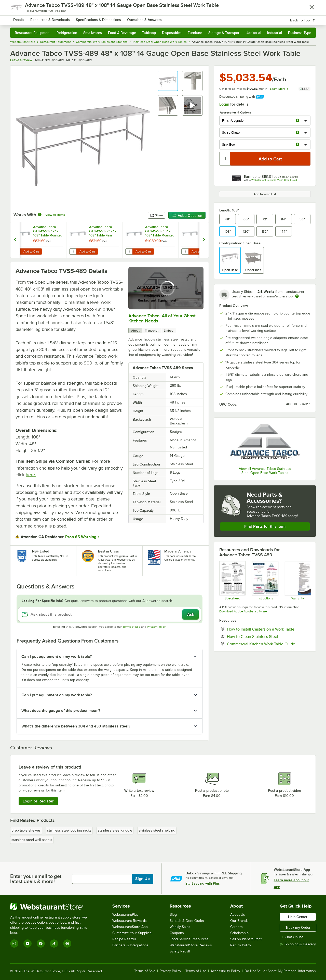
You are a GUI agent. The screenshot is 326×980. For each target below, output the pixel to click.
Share (157, 215)
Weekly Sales (180, 927)
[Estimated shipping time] (297, 296)
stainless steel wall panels (32, 840)
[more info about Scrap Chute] (297, 133)
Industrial (275, 33)
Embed (169, 331)
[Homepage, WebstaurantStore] (53, 18)
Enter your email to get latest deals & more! (36, 879)
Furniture (195, 33)
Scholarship (239, 933)
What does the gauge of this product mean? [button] (61, 711)
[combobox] (156, 18)
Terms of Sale (145, 971)
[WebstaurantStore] (52, 907)
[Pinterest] (67, 944)
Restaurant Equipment (33, 33)
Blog (173, 915)
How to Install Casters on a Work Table (269, 629)
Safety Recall (180, 951)
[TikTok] (54, 944)
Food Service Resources (189, 939)
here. (31, 475)
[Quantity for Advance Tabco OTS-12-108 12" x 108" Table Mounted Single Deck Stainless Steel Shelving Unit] (17, 252)
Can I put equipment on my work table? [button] (57, 657)
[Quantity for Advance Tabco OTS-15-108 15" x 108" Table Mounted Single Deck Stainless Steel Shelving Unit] (129, 252)
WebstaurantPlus (125, 915)
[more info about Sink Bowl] (297, 145)
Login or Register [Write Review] (38, 801)
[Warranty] (298, 581)
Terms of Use (131, 627)
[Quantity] (225, 159)
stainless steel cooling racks (69, 830)
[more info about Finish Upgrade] (297, 121)
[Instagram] (14, 944)
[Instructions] (265, 581)
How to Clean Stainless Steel (268, 636)
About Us (238, 915)
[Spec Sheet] (232, 581)
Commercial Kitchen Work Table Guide (269, 644)
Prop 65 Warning (81, 537)
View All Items (55, 215)
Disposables (172, 33)
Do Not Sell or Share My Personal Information (280, 971)
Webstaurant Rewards (130, 921)
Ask (191, 614)
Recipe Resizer (124, 939)
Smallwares (93, 33)
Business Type (300, 33)
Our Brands (239, 921)
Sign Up (142, 879)
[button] (168, 81)
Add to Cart (31, 252)
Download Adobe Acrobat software (243, 611)
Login (224, 104)
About (135, 331)
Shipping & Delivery (298, 944)
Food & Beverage (122, 33)
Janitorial (254, 33)
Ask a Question (187, 216)
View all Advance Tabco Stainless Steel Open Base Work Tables (265, 471)
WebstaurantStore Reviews (191, 945)
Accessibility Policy (225, 971)
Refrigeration (67, 33)
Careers (236, 927)
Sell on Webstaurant (246, 939)
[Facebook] (41, 944)
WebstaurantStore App (130, 927)
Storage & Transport (224, 33)
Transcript (152, 331)
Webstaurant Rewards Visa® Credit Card (274, 180)
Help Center (298, 917)
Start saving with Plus (203, 883)
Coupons (177, 933)
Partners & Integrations (130, 945)
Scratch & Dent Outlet (187, 921)
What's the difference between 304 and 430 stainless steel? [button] (76, 726)
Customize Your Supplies (132, 933)
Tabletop (149, 33)
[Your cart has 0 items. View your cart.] (308, 18)
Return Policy (241, 945)
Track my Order (298, 927)
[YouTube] (28, 944)
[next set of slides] (204, 240)
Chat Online (291, 937)
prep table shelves (26, 830)
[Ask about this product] (110, 614)
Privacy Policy (156, 627)
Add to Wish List (265, 194)
